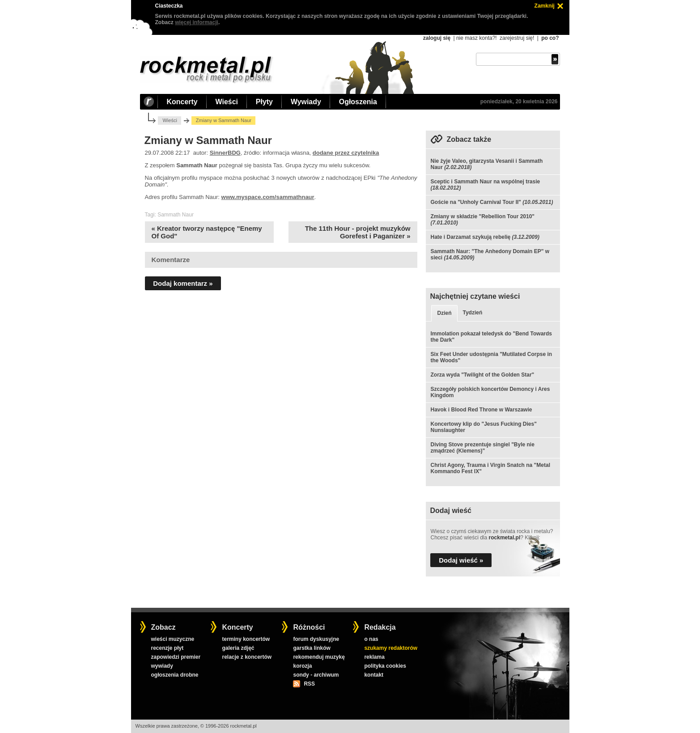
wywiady (162, 666)
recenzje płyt (167, 648)
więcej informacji (197, 22)
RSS (309, 684)
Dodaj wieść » (461, 560)
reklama (374, 657)
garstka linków (312, 648)
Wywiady (306, 102)
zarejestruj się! (517, 38)
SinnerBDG (225, 153)
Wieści (227, 102)
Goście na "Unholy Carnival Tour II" (476, 202)
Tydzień (473, 313)
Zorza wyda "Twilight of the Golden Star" (482, 375)
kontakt (374, 675)
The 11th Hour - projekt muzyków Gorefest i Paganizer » (358, 232)
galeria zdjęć (238, 648)
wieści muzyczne (172, 639)
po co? (550, 38)
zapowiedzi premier (176, 657)
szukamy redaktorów (391, 648)
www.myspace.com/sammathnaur (268, 197)
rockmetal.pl (505, 538)
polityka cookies (385, 666)
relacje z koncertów (247, 657)
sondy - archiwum (316, 675)
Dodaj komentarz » (183, 283)
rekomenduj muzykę (319, 657)
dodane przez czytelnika (346, 153)
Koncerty (182, 102)
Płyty (264, 102)
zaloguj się (437, 38)
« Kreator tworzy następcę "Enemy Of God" (207, 232)
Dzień (444, 313)
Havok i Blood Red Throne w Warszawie (481, 410)
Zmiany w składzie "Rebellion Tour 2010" (482, 216)
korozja (302, 666)
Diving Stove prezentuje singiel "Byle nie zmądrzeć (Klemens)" (482, 448)
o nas (371, 639)
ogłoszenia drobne (174, 675)
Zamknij (545, 6)
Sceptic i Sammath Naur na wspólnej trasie (485, 182)
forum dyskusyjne (316, 639)
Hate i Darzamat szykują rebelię (470, 237)
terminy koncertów (246, 639)
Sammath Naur (176, 215)
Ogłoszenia (358, 102)
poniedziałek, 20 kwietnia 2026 (519, 102)
